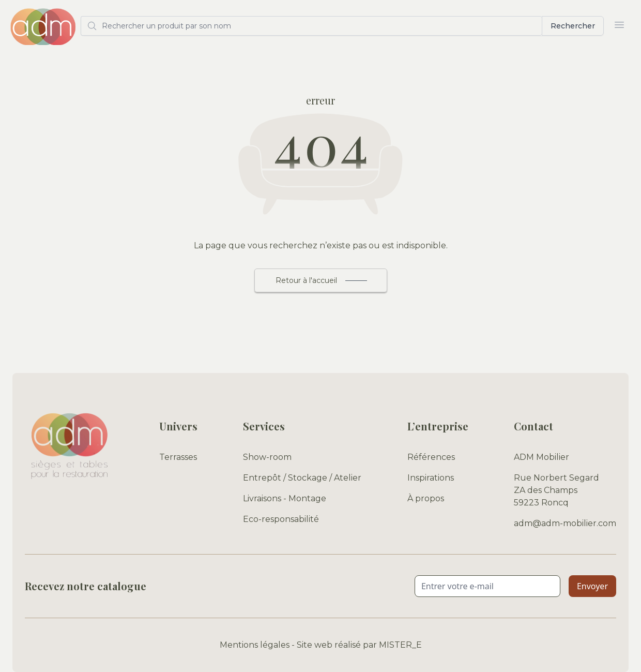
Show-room (267, 457)
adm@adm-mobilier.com (565, 523)
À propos (426, 498)
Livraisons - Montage (285, 498)
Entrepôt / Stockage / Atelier (302, 478)
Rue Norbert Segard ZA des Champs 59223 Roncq (556, 490)
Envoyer (592, 586)
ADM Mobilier (541, 457)
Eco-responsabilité (281, 519)
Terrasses (178, 457)
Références (431, 457)
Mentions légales (255, 645)
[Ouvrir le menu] (619, 25)
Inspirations (431, 478)
